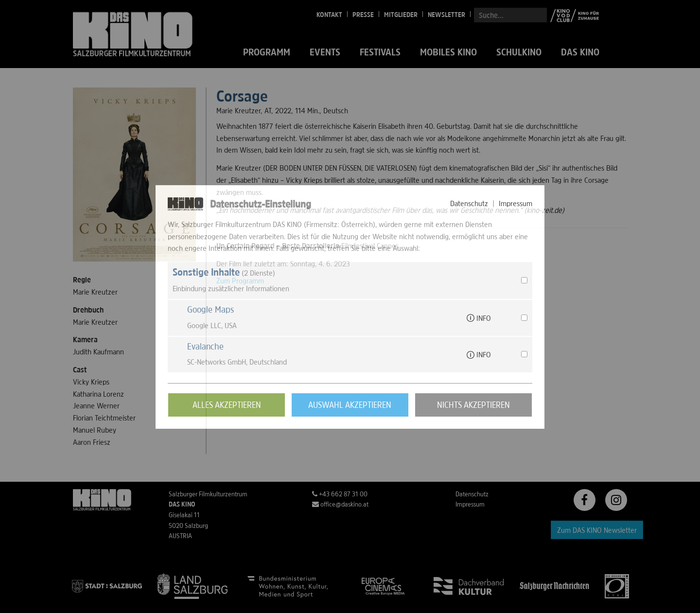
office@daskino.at (340, 504)
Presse (363, 15)
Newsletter (446, 15)
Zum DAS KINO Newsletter (597, 530)
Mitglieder (401, 15)
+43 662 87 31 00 (340, 494)
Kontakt (329, 15)
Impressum (470, 504)
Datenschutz (472, 494)
